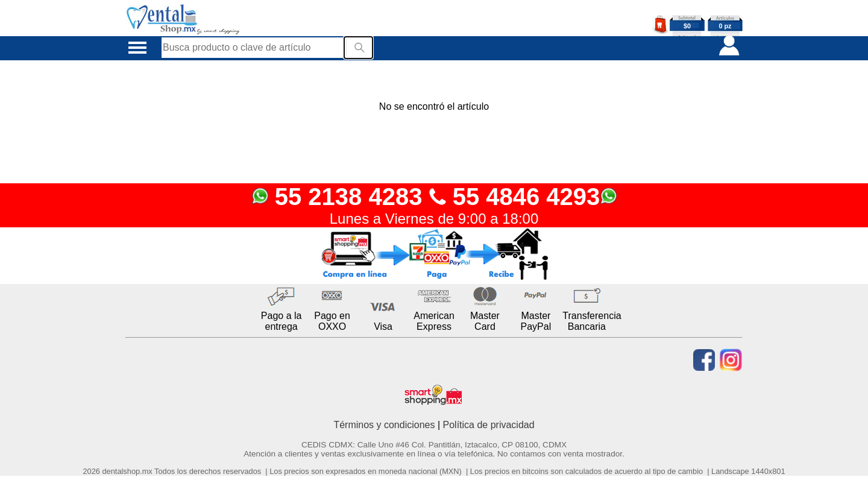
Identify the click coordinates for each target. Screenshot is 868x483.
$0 (687, 26)
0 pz (725, 26)
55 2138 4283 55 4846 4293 (434, 197)
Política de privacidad (489, 425)
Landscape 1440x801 (748, 471)
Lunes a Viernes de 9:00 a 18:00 (434, 219)
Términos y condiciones (384, 425)
